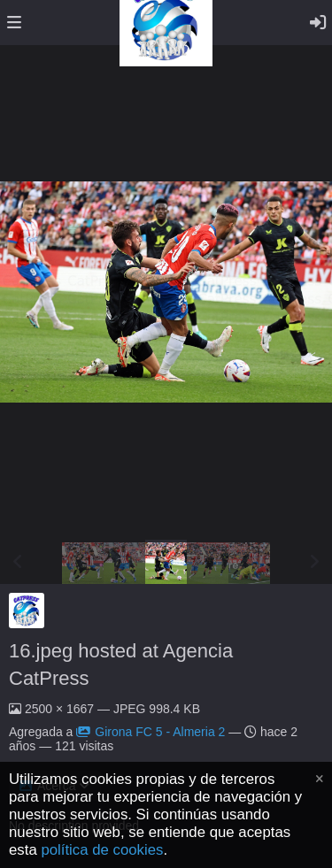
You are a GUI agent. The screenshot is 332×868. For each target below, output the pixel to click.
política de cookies (102, 850)
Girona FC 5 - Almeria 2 (151, 732)
